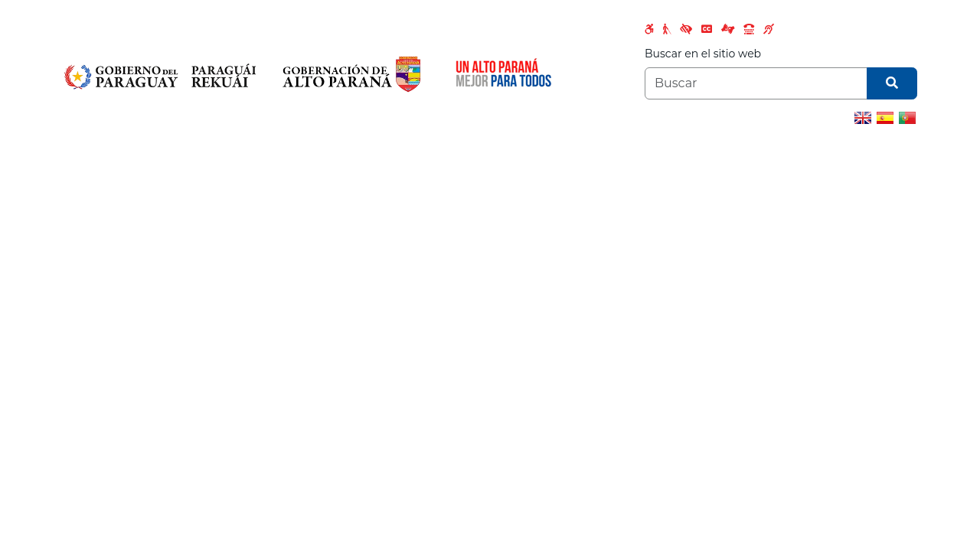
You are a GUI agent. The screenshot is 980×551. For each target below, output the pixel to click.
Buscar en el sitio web (703, 54)
